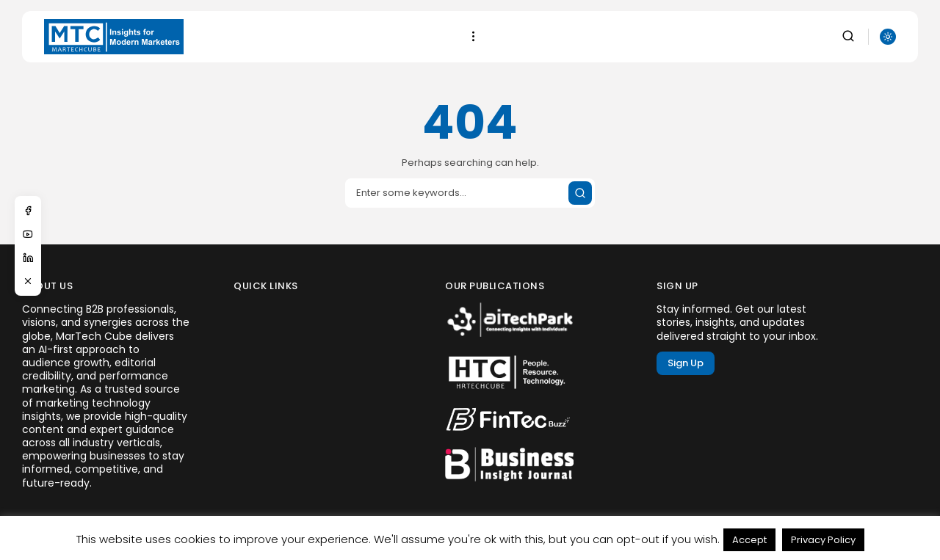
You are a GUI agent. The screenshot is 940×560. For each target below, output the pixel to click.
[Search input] (470, 193)
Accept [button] (749, 540)
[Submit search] (580, 193)
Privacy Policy (823, 540)
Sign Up (686, 363)
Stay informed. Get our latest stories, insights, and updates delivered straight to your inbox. (737, 323)
